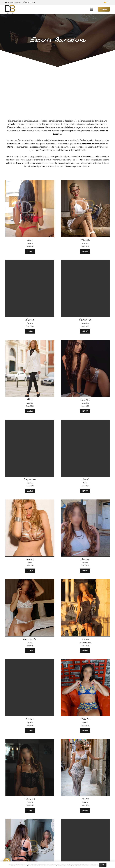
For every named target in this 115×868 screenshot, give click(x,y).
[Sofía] (85, 821)
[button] (107, 2)
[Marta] (85, 661)
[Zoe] (30, 182)
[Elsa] (85, 581)
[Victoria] (30, 741)
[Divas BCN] (10, 9)
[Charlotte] (30, 581)
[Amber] (85, 501)
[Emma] (30, 262)
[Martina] (30, 821)
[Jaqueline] (30, 421)
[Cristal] (85, 341)
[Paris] (85, 741)
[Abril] (85, 421)
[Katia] (30, 661)
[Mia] (30, 341)
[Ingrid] (30, 501)
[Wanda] (85, 182)
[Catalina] (85, 262)
